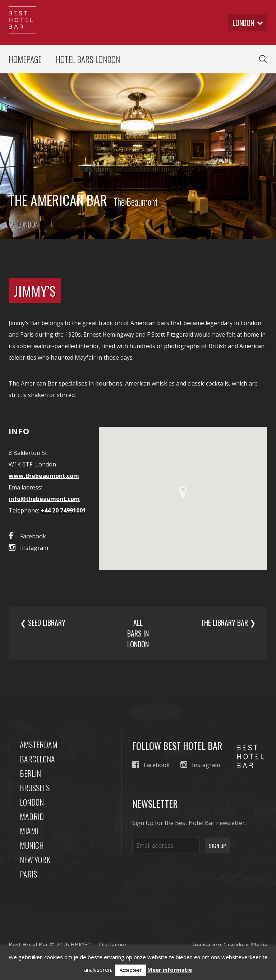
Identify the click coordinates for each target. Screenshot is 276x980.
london (248, 23)
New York (35, 860)
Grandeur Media (245, 945)
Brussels (35, 788)
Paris (28, 874)
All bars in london (138, 633)
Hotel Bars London (88, 59)
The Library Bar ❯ (228, 623)
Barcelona (37, 759)
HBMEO (81, 945)
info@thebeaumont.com (44, 499)
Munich (32, 845)
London (32, 802)
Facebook (27, 536)
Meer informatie (170, 970)
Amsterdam (39, 744)
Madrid (32, 816)
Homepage (25, 59)
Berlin (30, 773)
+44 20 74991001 (63, 510)
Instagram (28, 548)
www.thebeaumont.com (44, 476)
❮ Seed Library (43, 623)
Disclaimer (113, 945)
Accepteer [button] (131, 970)
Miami (29, 831)
